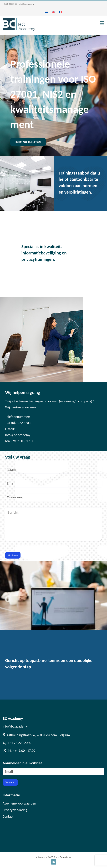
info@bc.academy (26, 4)
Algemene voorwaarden (19, 803)
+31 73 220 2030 (17, 743)
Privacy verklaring (15, 810)
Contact (8, 816)
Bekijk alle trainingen (28, 142)
